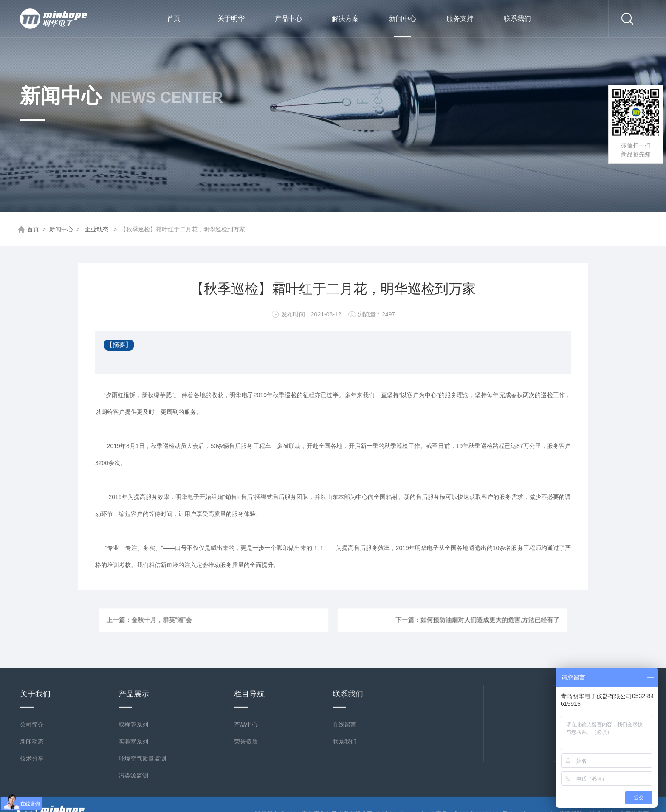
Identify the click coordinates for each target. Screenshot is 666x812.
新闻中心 (403, 26)
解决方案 (345, 18)
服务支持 (460, 18)
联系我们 (517, 18)
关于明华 (231, 18)
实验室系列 (133, 802)
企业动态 (96, 229)
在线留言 (344, 785)
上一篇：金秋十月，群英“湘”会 (201, 620)
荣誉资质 (246, 802)
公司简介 (32, 785)
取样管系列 (133, 785)
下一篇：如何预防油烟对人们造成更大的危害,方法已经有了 (436, 620)
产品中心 (288, 18)
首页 (174, 18)
